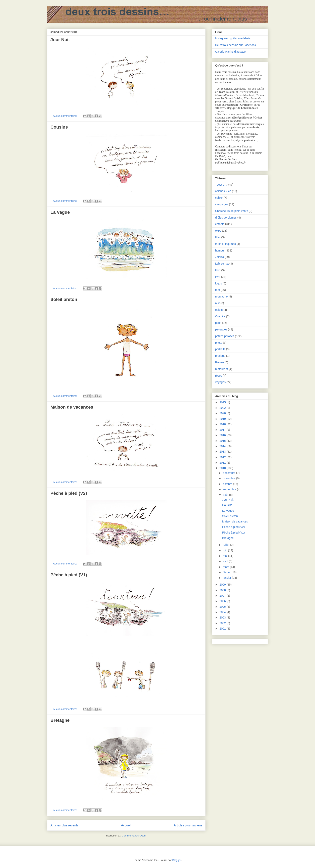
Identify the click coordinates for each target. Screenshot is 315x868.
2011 (223, 463)
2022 (223, 408)
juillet (226, 545)
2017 (223, 430)
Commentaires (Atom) (134, 836)
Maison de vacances (72, 407)
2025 (223, 402)
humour (220, 250)
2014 (223, 446)
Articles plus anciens (188, 825)
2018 (223, 424)
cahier (219, 198)
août (226, 495)
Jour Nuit (60, 40)
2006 (223, 601)
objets (219, 310)
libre (218, 270)
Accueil (126, 825)
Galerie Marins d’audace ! (231, 52)
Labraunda (222, 264)
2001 (223, 629)
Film (218, 237)
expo (218, 231)
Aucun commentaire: (65, 116)
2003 (223, 618)
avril (226, 561)
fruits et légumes (226, 244)
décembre (229, 473)
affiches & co (223, 191)
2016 (223, 435)
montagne (221, 296)
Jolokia (220, 257)
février (227, 572)
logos (218, 283)
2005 (223, 607)
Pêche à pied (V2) (69, 493)
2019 (223, 419)
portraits (220, 349)
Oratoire (220, 316)
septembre (230, 489)
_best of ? (221, 185)
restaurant (221, 369)
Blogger (177, 860)
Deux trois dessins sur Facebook (236, 45)
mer (218, 290)
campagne (222, 204)
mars (226, 567)
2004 (223, 612)
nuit (217, 303)
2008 (223, 590)
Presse (220, 362)
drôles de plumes (226, 218)
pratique (220, 356)
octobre (228, 484)
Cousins (59, 127)
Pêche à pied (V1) (69, 575)
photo (219, 343)
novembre (229, 478)
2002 (223, 623)
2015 (223, 441)
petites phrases (225, 336)
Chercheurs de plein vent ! (232, 211)
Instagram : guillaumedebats (233, 38)
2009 (223, 585)
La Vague (60, 212)
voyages (220, 382)
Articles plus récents (64, 825)
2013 (223, 452)
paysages (221, 329)
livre (218, 277)
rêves (219, 376)
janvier (227, 578)
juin (225, 550)
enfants (220, 224)
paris (218, 323)
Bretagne (60, 720)
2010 (223, 468)
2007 (223, 596)
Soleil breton (64, 299)
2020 (223, 413)
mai (225, 556)
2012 (223, 457)
